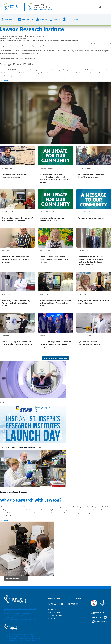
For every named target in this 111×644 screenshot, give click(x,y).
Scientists (43, 19)
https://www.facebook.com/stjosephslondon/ (20, 609)
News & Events (28, 19)
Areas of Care (54, 599)
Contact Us (73, 604)
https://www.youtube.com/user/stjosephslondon (21, 620)
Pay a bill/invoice (55, 604)
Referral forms (75, 599)
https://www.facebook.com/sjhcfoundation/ (19, 634)
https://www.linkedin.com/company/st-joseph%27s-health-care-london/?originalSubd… (18, 615)
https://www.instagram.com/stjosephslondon (20, 611)
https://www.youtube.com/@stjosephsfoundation (21, 641)
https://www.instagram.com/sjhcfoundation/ (19, 636)
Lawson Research (12, 578)
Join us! (57, 19)
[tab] (106, 7)
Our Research (10, 19)
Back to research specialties (56, 358)
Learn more (4, 80)
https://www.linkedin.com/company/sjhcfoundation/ (22, 638)
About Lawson (73, 19)
